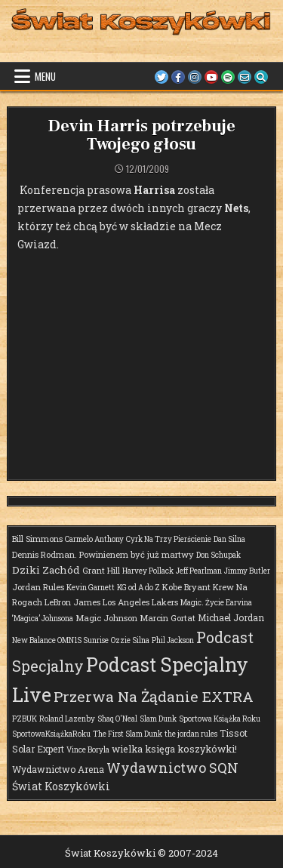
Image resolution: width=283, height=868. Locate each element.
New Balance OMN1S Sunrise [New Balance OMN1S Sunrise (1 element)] (60, 640)
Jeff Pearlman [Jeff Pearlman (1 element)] (199, 571)
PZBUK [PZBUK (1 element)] (25, 719)
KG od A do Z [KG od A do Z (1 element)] (138, 588)
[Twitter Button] (161, 77)
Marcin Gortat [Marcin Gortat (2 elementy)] (168, 618)
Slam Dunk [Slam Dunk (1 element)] (158, 719)
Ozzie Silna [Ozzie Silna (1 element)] (130, 640)
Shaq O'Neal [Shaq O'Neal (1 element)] (117, 719)
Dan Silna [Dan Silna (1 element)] (229, 539)
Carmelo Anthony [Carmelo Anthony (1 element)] (94, 539)
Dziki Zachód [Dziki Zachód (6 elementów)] (46, 570)
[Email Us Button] (245, 77)
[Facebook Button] (178, 77)
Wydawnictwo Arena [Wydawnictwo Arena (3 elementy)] (58, 769)
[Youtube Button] (211, 77)
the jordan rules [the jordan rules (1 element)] (191, 734)
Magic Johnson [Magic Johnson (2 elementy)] (106, 618)
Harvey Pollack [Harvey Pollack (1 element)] (148, 571)
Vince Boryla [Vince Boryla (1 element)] (88, 750)
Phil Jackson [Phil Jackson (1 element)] (173, 640)
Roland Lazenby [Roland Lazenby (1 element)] (67, 719)
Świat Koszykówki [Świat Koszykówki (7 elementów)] (61, 786)
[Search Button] (261, 77)
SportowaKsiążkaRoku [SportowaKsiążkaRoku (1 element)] (51, 734)
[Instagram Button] (195, 77)
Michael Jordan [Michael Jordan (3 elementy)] (231, 617)
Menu (45, 76)
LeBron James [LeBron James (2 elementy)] (72, 602)
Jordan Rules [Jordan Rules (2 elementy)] (38, 587)
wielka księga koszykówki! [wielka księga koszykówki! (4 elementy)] (174, 749)
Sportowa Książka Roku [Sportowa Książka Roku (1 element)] (220, 719)
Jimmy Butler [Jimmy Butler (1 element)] (247, 571)
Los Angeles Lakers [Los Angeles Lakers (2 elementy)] (140, 602)
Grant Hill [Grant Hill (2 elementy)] (101, 570)
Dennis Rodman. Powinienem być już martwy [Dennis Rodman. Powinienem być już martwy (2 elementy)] (103, 554)
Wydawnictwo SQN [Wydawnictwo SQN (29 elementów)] (172, 768)
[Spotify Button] (228, 77)
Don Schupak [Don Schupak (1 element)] (218, 555)
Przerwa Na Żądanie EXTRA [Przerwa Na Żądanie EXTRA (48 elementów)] (154, 696)
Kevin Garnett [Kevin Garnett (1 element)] (91, 588)
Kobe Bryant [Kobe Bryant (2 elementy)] (186, 587)
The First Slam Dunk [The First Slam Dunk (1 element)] (128, 734)
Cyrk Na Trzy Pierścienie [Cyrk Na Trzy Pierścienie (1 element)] (169, 539)
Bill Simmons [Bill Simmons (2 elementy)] (37, 539)
